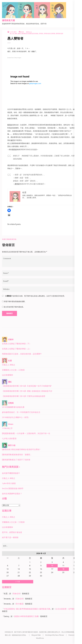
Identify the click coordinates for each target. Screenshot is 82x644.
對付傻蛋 (20, 604)
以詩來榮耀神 (7, 375)
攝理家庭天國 (8, 21)
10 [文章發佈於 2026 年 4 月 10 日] (52, 566)
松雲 (22, 32)
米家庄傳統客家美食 (9, 239)
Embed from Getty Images (14, 58)
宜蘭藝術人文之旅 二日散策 (13, 370)
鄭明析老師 (60, 34)
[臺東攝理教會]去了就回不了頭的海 (16, 460)
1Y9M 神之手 (7, 428)
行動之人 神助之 (9, 365)
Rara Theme (60, 635)
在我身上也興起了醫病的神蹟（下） (17, 344)
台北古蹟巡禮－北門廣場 (66, 609)
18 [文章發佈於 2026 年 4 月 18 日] (63, 569)
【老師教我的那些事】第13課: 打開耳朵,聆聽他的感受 (24, 396)
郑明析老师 (47, 34)
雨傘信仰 (17, 594)
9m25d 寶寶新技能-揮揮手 (13, 489)
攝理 (19, 34)
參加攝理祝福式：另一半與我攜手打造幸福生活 (21, 412)
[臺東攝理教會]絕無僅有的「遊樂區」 (17, 455)
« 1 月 (18, 582)
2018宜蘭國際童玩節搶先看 (13, 407)
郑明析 (41, 34)
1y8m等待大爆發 (9, 483)
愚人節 (12, 34)
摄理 (16, 34)
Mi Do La (29, 32)
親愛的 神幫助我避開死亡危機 (26, 616)
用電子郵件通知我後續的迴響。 (15, 301)
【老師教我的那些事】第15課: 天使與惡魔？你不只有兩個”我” (27, 386)
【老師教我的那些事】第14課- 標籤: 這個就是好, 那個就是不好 (27, 391)
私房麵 (78, 239)
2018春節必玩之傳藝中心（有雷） (16, 417)
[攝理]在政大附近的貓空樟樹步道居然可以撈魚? (21, 449)
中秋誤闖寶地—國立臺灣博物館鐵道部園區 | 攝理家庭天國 (27, 609)
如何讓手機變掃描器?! (11, 473)
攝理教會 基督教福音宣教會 (30, 34)
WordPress (40, 638)
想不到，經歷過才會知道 (12, 532)
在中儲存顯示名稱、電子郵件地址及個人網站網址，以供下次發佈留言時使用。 (35, 296)
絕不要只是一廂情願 (10, 537)
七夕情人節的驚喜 (9, 439)
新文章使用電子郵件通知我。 (14, 307)
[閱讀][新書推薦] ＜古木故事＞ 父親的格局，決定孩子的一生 (26, 433)
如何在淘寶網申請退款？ (12, 494)
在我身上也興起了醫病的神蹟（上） (17, 349)
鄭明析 (53, 34)
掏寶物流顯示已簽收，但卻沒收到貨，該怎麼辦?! (22, 354)
